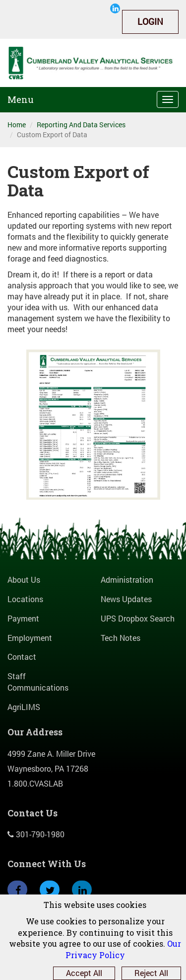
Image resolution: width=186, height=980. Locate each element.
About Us (24, 579)
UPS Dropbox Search (138, 618)
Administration (127, 579)
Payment (23, 618)
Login (150, 21)
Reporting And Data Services (81, 125)
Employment (30, 638)
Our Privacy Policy (124, 949)
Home (17, 125)
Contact (22, 657)
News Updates (126, 599)
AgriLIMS (24, 707)
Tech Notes (121, 638)
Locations (25, 599)
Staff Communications (38, 682)
